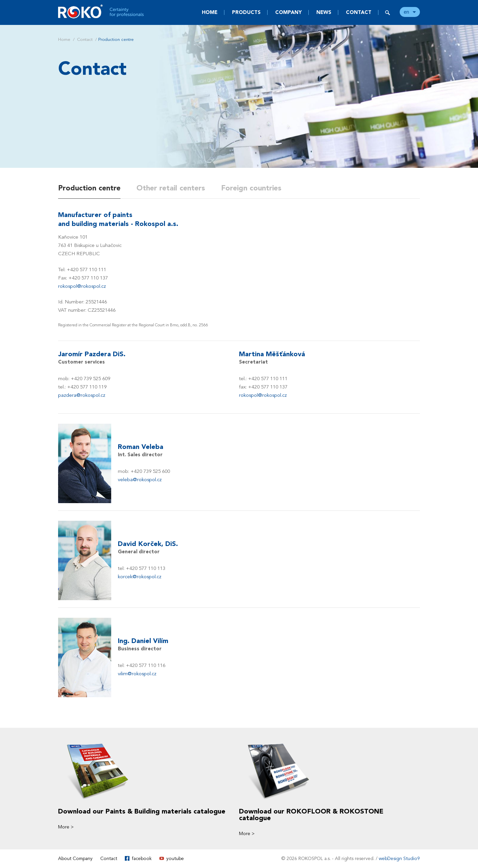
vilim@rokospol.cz (137, 674)
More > (66, 827)
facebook (142, 859)
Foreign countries (251, 188)
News (324, 12)
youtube (175, 859)
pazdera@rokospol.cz (82, 395)
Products (246, 12)
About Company (75, 859)
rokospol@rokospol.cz (82, 286)
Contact (359, 12)
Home (210, 12)
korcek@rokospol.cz (140, 577)
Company (288, 12)
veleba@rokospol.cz (140, 480)
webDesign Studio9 (399, 859)
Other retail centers (171, 188)
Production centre (89, 188)
